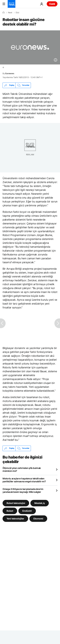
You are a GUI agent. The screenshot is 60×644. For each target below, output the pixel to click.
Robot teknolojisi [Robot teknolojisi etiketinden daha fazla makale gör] (16, 503)
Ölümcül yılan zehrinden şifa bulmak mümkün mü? (22, 469)
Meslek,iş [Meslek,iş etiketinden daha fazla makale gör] (40, 503)
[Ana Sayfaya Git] (12, 4)
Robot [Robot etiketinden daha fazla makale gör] (10, 511)
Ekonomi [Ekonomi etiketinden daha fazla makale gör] (38, 518)
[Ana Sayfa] (4, 12)
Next (10, 13)
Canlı (52, 4)
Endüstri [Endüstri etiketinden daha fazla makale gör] (27, 511)
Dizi (17, 13)
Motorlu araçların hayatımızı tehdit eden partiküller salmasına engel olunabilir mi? (24, 480)
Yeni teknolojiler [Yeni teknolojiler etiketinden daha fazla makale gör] (15, 518)
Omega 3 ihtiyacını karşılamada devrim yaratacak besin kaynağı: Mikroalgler (23, 490)
